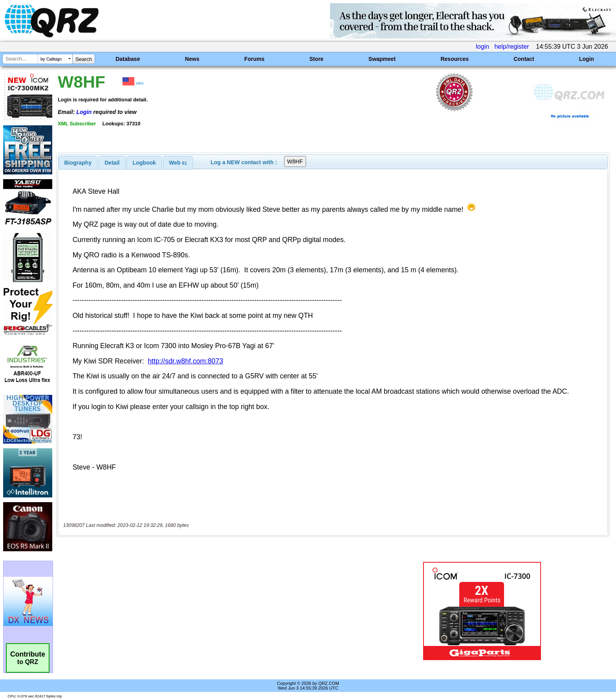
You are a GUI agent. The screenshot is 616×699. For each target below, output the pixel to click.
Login (587, 59)
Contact (524, 59)
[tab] (78, 163)
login (482, 47)
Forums (254, 59)
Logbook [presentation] (144, 163)
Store (317, 59)
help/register (511, 47)
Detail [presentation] (112, 163)
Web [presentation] (178, 163)
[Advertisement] (212, 611)
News (192, 59)
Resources (455, 59)
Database (128, 59)
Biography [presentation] (78, 163)
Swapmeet (382, 59)
